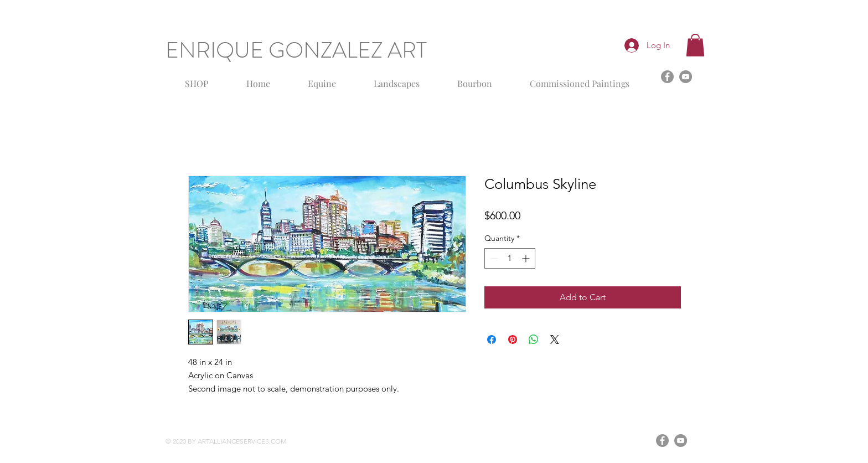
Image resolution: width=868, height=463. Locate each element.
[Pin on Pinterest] (513, 339)
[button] (695, 45)
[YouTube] (686, 77)
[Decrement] (493, 258)
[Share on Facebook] (492, 339)
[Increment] (527, 258)
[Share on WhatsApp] (534, 339)
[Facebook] (667, 77)
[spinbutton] (510, 258)
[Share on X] (555, 339)
